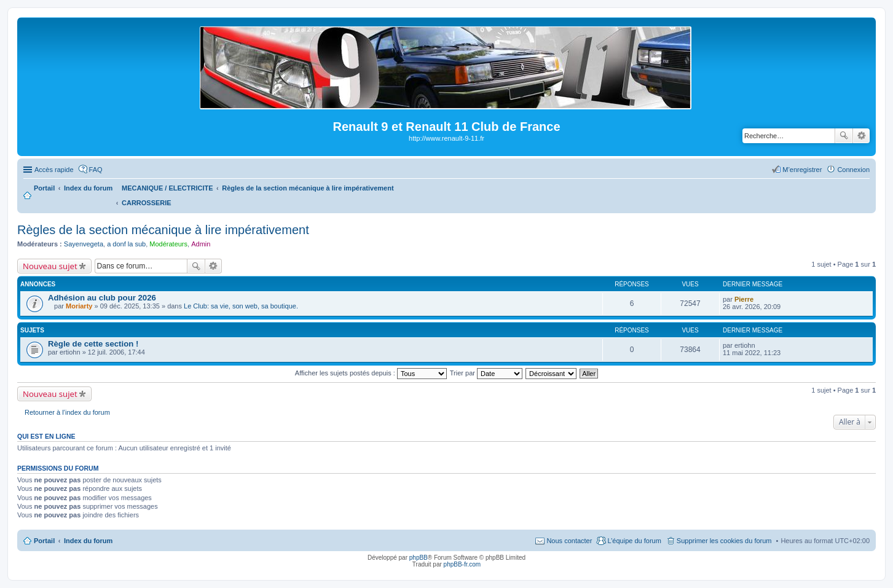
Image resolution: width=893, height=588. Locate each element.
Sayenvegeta (84, 244)
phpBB (419, 558)
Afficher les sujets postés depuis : (371, 373)
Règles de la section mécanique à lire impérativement (163, 230)
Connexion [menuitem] (853, 170)
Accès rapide (54, 170)
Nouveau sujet (50, 266)
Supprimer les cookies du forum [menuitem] (724, 541)
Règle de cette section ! (93, 344)
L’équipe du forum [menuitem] (634, 541)
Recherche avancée (861, 136)
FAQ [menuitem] (96, 170)
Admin (201, 244)
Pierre (744, 299)
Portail (44, 188)
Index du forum (88, 541)
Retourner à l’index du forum (67, 412)
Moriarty (79, 306)
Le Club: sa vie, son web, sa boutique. (241, 306)
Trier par (486, 373)
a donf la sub (126, 244)
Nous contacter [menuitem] (569, 541)
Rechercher (844, 136)
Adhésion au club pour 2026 (102, 298)
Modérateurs (168, 244)
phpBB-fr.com (462, 564)
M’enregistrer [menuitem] (802, 170)
